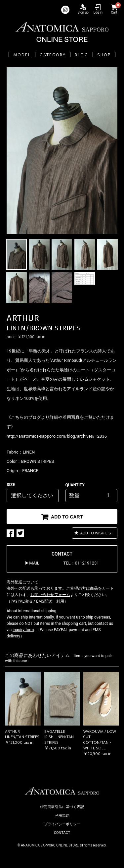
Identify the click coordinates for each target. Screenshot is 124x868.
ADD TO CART (66, 517)
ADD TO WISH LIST (96, 533)
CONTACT (62, 833)
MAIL (34, 563)
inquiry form (23, 630)
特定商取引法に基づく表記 (62, 807)
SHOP (104, 55)
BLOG (81, 55)
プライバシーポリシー (62, 824)
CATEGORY (53, 55)
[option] (62, 151)
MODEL (22, 55)
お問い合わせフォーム (50, 595)
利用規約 (62, 815)
